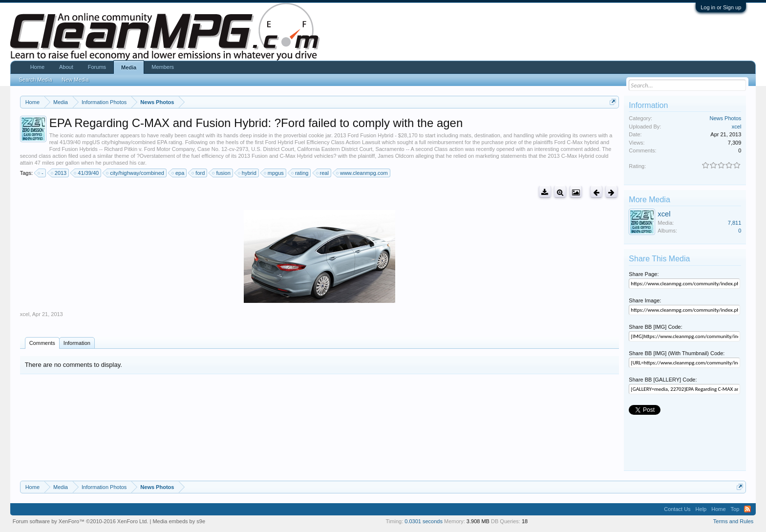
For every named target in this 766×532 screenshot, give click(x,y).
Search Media (36, 80)
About (66, 67)
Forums (97, 67)
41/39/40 (87, 173)
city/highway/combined (136, 173)
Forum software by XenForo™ (81, 521)
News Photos (726, 118)
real (323, 173)
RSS (747, 509)
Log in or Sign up (721, 7)
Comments (42, 343)
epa (178, 173)
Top (735, 509)
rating (300, 173)
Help (701, 509)
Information (77, 343)
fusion (222, 173)
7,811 (735, 223)
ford (199, 173)
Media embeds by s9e (179, 521)
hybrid (248, 173)
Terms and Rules (734, 521)
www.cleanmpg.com (362, 173)
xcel (25, 314)
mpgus (274, 173)
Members (163, 67)
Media (129, 67)
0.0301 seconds (424, 521)
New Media (75, 80)
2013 (59, 173)
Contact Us (677, 509)
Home (37, 67)
